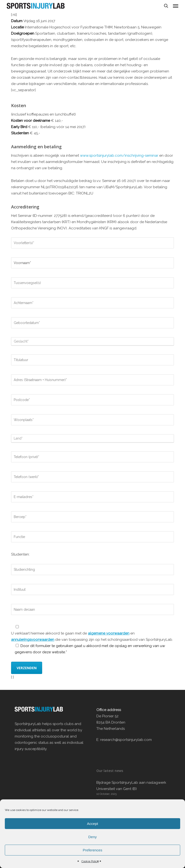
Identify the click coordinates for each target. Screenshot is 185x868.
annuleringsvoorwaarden (33, 640)
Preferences (93, 850)
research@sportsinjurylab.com (126, 740)
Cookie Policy (90, 861)
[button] (176, 6)
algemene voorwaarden (109, 633)
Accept (92, 824)
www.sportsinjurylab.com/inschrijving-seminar (119, 155)
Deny (92, 837)
